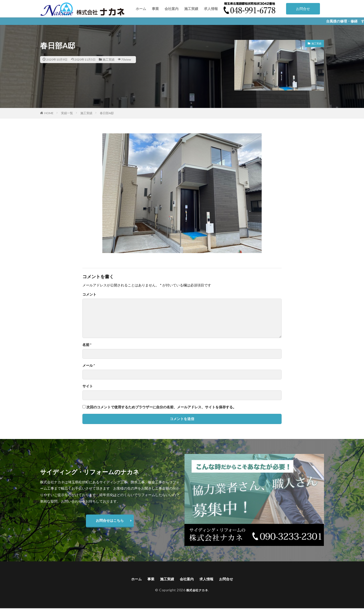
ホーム (141, 9)
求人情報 (211, 9)
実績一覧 (67, 113)
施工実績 (191, 9)
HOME (49, 113)
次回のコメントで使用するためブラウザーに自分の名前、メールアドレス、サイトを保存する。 (161, 407)
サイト (88, 386)
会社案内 (172, 9)
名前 (87, 345)
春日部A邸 (107, 113)
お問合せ (303, 9)
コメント (89, 294)
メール (89, 365)
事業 (155, 9)
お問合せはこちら (110, 520)
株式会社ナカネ (197, 591)
